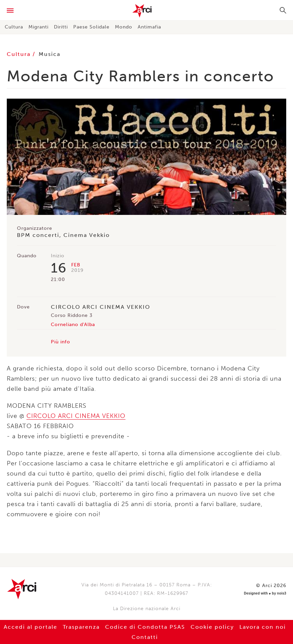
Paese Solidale (91, 27)
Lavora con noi (263, 627)
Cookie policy (212, 627)
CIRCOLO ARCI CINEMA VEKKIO (76, 416)
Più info (61, 342)
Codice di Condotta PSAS (145, 627)
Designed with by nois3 (265, 593)
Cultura (14, 27)
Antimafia (149, 27)
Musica (50, 54)
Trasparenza (81, 627)
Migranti (38, 27)
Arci (146, 11)
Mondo (124, 27)
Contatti (145, 637)
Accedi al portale (31, 627)
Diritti (61, 27)
